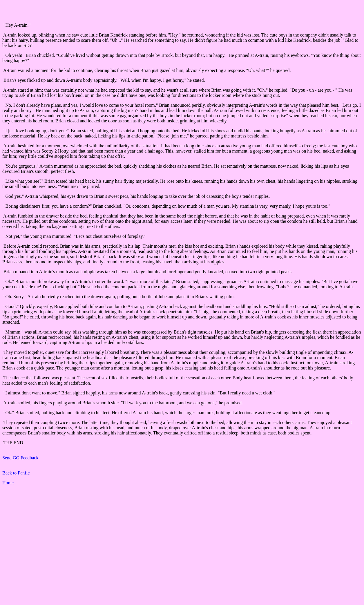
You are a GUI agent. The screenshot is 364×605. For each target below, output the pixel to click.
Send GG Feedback (20, 458)
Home (8, 483)
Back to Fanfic (16, 473)
